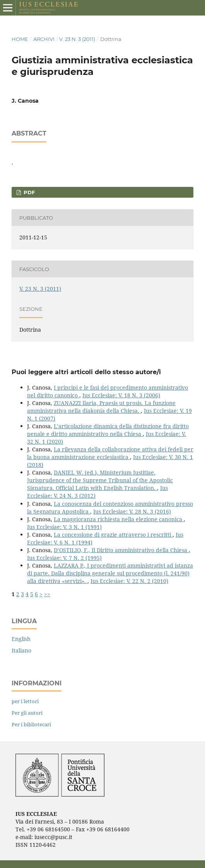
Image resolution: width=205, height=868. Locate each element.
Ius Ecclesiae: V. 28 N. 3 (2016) (132, 511)
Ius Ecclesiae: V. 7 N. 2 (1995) (64, 558)
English (21, 639)
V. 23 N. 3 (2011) (77, 39)
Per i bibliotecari (31, 724)
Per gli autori (27, 713)
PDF (28, 192)
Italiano (21, 650)
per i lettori (25, 701)
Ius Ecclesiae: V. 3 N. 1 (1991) (64, 527)
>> (47, 594)
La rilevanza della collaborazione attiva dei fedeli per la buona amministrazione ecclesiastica (110, 453)
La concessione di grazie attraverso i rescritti (113, 535)
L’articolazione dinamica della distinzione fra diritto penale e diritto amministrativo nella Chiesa (108, 430)
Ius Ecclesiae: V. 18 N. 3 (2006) (121, 395)
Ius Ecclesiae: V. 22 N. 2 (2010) (129, 581)
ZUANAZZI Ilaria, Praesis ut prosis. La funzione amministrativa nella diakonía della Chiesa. (101, 407)
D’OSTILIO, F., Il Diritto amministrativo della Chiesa (121, 550)
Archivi (44, 39)
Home (20, 39)
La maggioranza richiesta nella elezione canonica (119, 519)
